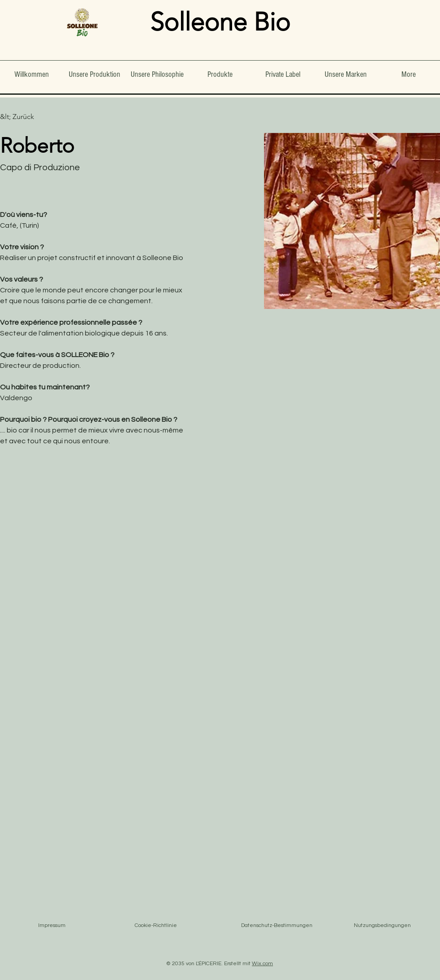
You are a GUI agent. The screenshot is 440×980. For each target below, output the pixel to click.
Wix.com (262, 964)
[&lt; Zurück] (18, 117)
